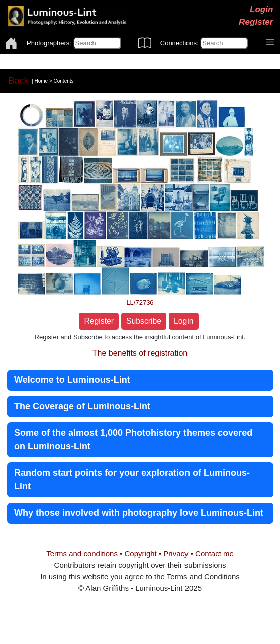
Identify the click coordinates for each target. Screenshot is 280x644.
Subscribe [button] (144, 321)
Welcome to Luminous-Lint (72, 380)
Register (256, 22)
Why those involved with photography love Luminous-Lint (139, 513)
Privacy (176, 554)
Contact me (214, 554)
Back (19, 81)
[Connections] (224, 43)
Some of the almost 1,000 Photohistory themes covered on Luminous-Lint (133, 439)
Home (41, 80)
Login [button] (184, 321)
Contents (64, 80)
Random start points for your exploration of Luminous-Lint (132, 480)
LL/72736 (140, 302)
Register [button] (99, 321)
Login (262, 9)
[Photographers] (97, 43)
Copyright (141, 554)
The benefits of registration (140, 353)
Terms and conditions (82, 554)
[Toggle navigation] (270, 42)
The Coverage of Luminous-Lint (82, 406)
